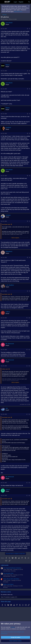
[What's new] (26, 2)
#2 (30, 71)
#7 (30, 221)
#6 (30, 176)
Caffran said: (5, 369)
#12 (29, 366)
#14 (29, 483)
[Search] (29, 2)
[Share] (27, 29)
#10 (29, 318)
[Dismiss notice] (29, 6)
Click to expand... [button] (16, 238)
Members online (6, 592)
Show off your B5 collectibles (11, 579)
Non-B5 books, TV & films (9, 571)
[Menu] (2, 2)
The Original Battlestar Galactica (12, 568)
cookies (13, 627)
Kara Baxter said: (6, 224)
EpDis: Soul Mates (8, 584)
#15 (29, 496)
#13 (29, 414)
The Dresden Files (8, 573)
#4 (30, 114)
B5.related (6, 582)
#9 (30, 291)
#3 (30, 89)
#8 (30, 258)
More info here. (18, 11)
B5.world (5, 587)
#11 (29, 350)
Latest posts (5, 565)
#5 (30, 133)
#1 (30, 29)
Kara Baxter (5, 19)
